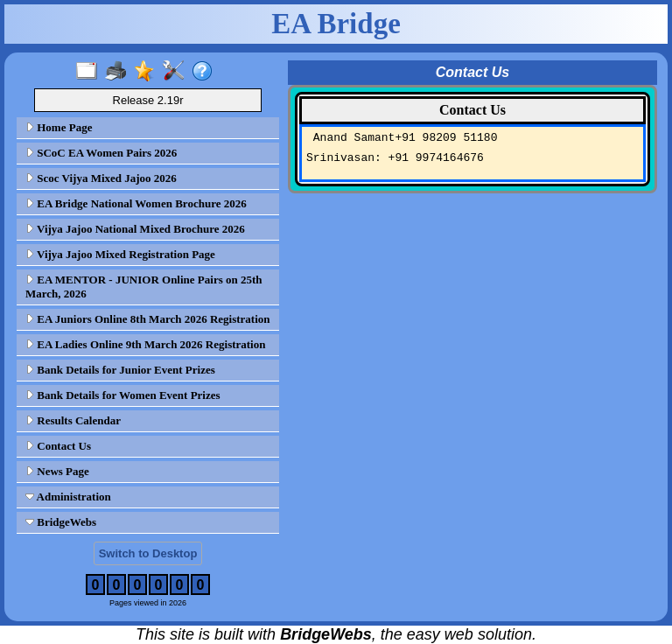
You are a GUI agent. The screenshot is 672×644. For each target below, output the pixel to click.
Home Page (59, 127)
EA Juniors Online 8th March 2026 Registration (148, 319)
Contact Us (58, 446)
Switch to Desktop (148, 553)
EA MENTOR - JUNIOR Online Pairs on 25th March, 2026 (144, 287)
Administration (68, 497)
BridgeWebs (61, 522)
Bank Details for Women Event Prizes (123, 395)
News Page (57, 471)
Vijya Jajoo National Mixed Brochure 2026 (135, 229)
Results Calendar (73, 420)
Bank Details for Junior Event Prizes (120, 370)
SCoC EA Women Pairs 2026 (101, 153)
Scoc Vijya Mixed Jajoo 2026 (101, 178)
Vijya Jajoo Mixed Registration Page (120, 254)
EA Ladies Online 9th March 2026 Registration (145, 344)
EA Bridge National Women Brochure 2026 (136, 203)
